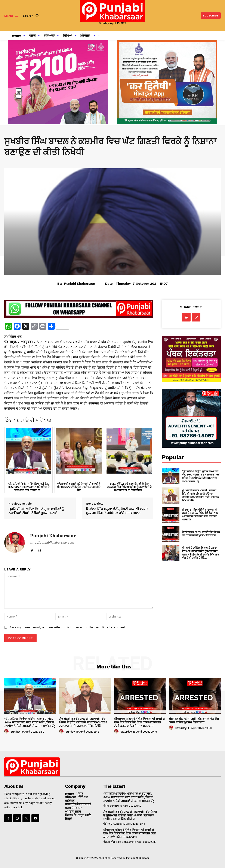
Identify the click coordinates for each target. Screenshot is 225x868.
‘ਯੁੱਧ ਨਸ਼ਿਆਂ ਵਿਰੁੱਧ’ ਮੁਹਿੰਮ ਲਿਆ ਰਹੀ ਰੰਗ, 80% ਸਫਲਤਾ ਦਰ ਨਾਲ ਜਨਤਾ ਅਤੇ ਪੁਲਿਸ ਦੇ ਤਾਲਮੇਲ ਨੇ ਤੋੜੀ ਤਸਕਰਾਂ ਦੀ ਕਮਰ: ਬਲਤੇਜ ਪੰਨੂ (201, 476)
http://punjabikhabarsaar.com (52, 542)
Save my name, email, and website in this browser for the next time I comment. (68, 627)
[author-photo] (7, 732)
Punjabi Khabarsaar (80, 284)
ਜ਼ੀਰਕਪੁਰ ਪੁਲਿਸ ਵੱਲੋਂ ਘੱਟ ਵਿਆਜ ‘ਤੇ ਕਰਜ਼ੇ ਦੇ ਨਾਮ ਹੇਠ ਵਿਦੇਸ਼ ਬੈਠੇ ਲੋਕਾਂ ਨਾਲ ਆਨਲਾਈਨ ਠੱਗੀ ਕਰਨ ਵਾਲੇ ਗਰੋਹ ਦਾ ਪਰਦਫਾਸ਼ (200, 515)
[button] (32, 16)
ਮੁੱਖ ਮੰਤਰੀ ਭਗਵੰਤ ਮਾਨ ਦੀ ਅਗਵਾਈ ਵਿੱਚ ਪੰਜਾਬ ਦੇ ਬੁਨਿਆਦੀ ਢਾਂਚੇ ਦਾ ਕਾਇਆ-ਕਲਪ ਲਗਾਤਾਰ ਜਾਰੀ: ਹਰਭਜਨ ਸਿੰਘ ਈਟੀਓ (200, 495)
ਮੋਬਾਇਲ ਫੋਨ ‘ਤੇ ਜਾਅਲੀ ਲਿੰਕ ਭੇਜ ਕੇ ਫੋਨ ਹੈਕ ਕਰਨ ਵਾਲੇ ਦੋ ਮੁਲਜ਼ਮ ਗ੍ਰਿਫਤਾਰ (201, 534)
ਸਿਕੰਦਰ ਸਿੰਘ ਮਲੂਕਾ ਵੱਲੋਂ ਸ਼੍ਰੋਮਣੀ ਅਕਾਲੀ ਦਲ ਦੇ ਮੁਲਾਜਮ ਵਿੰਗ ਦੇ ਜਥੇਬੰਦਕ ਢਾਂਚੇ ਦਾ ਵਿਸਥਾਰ (117, 511)
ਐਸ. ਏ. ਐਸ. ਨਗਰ (112, 842)
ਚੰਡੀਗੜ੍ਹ (108, 824)
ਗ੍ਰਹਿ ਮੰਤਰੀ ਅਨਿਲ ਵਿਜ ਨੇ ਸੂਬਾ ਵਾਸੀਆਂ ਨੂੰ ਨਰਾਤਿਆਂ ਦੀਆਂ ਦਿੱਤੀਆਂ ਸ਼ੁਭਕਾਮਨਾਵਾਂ (36, 511)
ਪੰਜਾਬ (106, 806)
